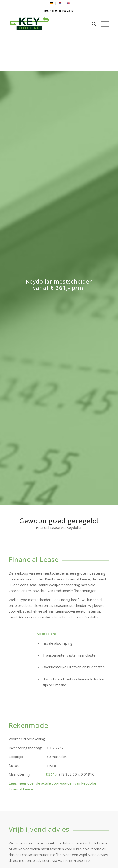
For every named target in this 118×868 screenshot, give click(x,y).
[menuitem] (52, 3)
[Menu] (103, 24)
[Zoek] (92, 24)
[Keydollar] (49, 24)
